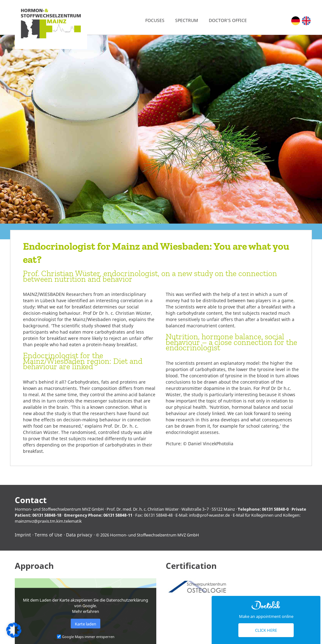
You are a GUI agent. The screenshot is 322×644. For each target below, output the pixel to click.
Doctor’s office (228, 20)
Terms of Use (48, 535)
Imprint (23, 535)
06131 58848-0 (275, 509)
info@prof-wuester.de (209, 515)
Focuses (155, 20)
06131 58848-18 (47, 515)
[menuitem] (296, 21)
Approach (34, 566)
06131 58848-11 (118, 515)
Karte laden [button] (86, 624)
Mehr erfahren (86, 611)
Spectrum (187, 20)
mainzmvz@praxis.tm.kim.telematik (48, 521)
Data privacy (79, 535)
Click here (266, 630)
